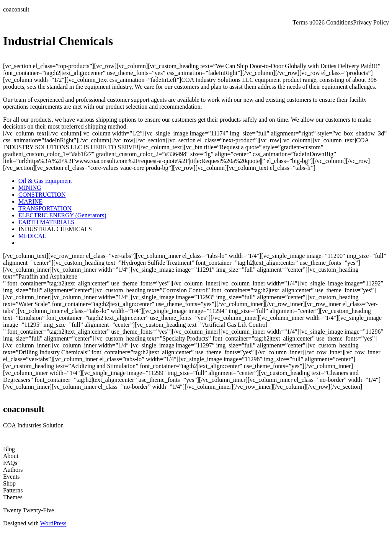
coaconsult (16, 9)
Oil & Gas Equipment (45, 181)
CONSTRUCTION (42, 195)
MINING (30, 188)
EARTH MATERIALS (46, 222)
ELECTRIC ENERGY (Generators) (62, 215)
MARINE (30, 201)
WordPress (53, 523)
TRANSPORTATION (45, 208)
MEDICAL (32, 236)
